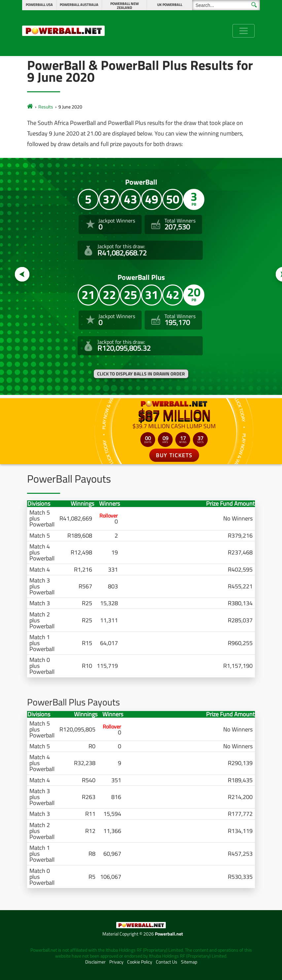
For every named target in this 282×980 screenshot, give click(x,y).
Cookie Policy (140, 962)
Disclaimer (95, 962)
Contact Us (167, 962)
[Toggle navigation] (244, 31)
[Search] (226, 5)
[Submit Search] (254, 5)
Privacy (116, 962)
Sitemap (189, 962)
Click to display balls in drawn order (141, 374)
